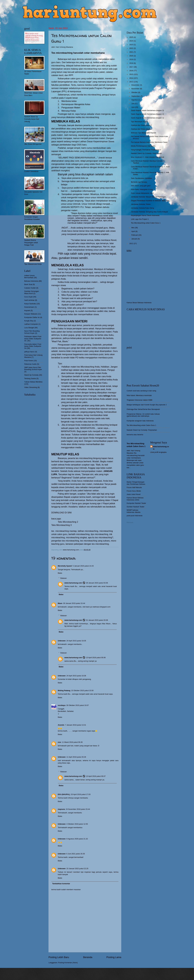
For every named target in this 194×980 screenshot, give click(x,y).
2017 (131, 67)
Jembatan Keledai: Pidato (141, 204)
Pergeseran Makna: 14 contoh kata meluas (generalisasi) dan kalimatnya (143, 415)
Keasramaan (29, 307)
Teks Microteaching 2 (68, 522)
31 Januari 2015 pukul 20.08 (97, 620)
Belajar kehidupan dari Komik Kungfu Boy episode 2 (147, 405)
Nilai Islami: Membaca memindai (139, 395)
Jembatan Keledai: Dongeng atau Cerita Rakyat (149, 212)
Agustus (135, 100)
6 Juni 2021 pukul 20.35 (76, 854)
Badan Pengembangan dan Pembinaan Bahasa (136, 483)
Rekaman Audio (30, 364)
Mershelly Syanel (65, 566)
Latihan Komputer (31, 324)
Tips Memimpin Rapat (139, 122)
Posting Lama (114, 957)
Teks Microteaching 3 (61, 525)
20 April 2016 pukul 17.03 (81, 794)
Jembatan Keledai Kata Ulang (142, 208)
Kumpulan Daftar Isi (32, 317)
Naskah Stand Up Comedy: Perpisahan (142, 430)
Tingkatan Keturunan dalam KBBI (140, 400)
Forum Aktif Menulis (134, 487)
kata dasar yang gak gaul (141, 186)
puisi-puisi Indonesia (135, 516)
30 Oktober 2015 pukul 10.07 (77, 705)
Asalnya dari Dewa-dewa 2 (141, 125)
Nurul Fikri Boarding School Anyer (32, 332)
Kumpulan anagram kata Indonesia (140, 421)
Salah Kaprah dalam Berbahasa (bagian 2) (147, 114)
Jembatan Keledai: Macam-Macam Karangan (148, 197)
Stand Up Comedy (31, 375)
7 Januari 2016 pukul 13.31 (76, 725)
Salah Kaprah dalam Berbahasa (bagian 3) (147, 110)
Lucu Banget (29, 328)
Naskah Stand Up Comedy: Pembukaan (146, 153)
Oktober (135, 92)
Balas (60, 573)
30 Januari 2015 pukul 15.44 (74, 603)
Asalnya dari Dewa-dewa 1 (141, 129)
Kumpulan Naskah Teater (136, 503)
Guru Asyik (28, 297)
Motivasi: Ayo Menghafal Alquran (144, 133)
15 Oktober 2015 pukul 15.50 (82, 690)
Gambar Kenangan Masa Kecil (32, 292)
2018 (131, 63)
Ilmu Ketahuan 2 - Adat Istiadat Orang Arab (148, 157)
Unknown (62, 641)
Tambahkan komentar (61, 884)
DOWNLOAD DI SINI (61, 513)
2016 (131, 71)
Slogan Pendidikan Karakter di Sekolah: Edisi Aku (150, 201)
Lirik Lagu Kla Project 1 (140, 219)
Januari (134, 239)
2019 (131, 59)
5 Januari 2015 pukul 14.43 (83, 566)
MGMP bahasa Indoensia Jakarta (134, 511)
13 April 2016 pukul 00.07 (96, 776)
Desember (136, 85)
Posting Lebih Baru (59, 957)
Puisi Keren (29, 361)
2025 (131, 37)
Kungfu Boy (29, 321)
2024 (131, 41)
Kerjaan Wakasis (31, 314)
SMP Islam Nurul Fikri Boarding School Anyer (33, 368)
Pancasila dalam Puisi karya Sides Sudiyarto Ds (33, 346)
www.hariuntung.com (73, 583)
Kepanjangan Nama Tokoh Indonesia (145, 215)
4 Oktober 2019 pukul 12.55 (77, 824)
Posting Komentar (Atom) (68, 963)
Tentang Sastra (30, 378)
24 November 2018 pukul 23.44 (78, 809)
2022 (131, 48)
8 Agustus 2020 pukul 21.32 (77, 839)
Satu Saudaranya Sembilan (142, 178)
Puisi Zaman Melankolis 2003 (142, 193)
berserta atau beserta (135, 435)
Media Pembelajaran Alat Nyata (143, 146)
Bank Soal (28, 284)
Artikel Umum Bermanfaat (29, 277)
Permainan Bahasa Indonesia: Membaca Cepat (149, 142)
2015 (131, 74)
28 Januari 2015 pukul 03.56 (97, 583)
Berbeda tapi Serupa (139, 182)
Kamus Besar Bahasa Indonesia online (135, 499)
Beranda (88, 957)
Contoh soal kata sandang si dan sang (141, 391)
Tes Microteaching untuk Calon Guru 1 (146, 223)
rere (59, 742)
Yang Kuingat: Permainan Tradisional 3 (146, 150)
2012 (131, 243)
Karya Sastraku (30, 304)
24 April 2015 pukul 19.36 (76, 676)
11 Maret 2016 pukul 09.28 (72, 742)
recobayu (62, 705)
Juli (133, 104)
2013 (131, 82)
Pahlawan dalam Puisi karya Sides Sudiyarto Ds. (33, 339)
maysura (61, 809)
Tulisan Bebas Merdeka (33, 382)
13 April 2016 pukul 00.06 (96, 658)
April (133, 231)
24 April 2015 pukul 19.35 (76, 641)
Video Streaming (31, 387)
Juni (133, 107)
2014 (131, 78)
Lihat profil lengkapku (158, 452)
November (136, 89)
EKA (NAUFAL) (64, 794)
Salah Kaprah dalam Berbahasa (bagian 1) (147, 118)
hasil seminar (29, 300)
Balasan (64, 578)
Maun (60, 603)
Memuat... (130, 522)
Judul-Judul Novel (134, 494)
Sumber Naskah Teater (135, 507)
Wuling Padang (64, 690)
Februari (135, 235)
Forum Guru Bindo (134, 491)
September (136, 96)
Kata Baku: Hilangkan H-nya (142, 189)
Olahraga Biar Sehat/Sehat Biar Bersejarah (143, 409)
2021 (131, 52)
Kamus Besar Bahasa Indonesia (139, 303)
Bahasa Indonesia (31, 281)
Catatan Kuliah (30, 288)
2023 (131, 45)
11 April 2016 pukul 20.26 (76, 757)
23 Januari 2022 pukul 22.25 (77, 869)
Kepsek (27, 310)
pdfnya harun (29, 352)
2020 (131, 56)
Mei (133, 228)
